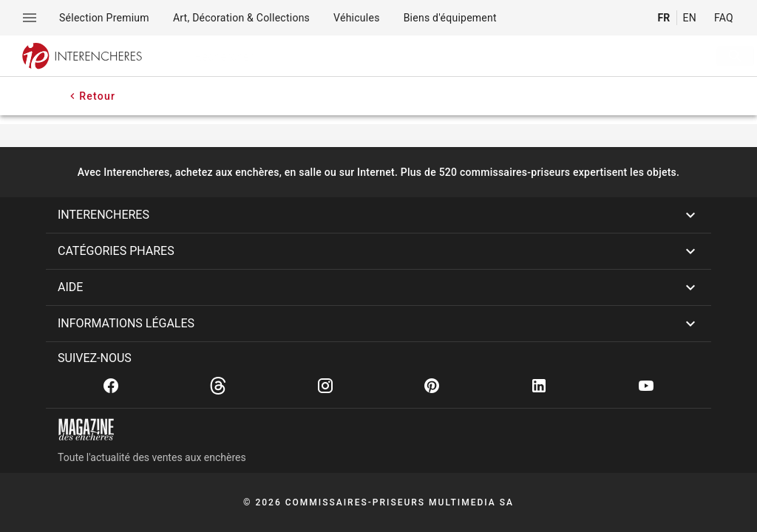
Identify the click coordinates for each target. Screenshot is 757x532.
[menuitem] (104, 18)
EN (690, 18)
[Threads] (218, 386)
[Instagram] (325, 386)
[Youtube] (646, 386)
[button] (378, 215)
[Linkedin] (539, 386)
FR (663, 18)
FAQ (724, 18)
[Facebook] (111, 386)
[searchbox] (429, 56)
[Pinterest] (432, 386)
